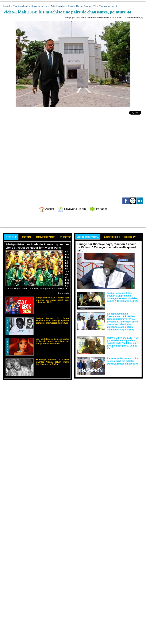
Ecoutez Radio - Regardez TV (82, 6)
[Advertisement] (35, 410)
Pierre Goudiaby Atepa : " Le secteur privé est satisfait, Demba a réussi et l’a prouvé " (123, 361)
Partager (98, 209)
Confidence (45, 237)
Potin (27, 237)
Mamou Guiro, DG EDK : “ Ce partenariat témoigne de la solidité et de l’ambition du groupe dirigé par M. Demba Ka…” (123, 343)
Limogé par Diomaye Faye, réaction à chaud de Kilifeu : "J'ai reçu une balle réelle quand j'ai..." (107, 247)
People (11, 237)
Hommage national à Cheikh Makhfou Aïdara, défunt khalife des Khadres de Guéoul (53, 362)
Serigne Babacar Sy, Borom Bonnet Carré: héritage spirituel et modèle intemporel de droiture (53, 321)
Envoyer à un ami (72, 209)
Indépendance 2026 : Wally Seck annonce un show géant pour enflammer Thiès (53, 300)
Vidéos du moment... (109, 6)
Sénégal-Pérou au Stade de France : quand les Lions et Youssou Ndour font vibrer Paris (37, 246)
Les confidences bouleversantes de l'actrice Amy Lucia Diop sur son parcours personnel (53, 341)
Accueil (6, 6)
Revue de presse (39, 6)
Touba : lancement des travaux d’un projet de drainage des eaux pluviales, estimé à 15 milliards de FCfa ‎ (123, 297)
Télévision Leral (21, 6)
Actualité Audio (58, 6)
